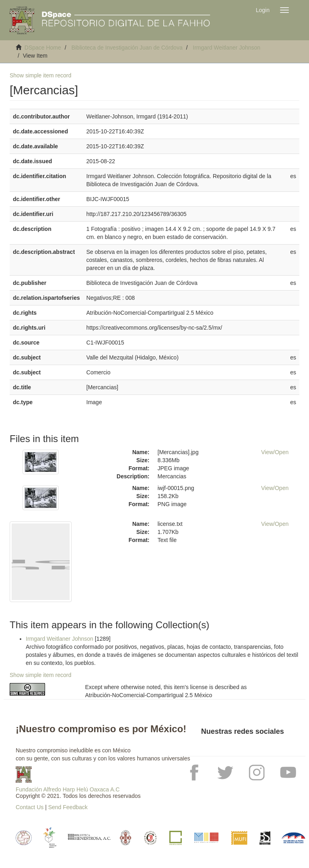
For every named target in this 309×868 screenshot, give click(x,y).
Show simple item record (40, 75)
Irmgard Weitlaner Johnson (227, 48)
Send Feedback (68, 807)
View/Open (275, 452)
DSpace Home (43, 48)
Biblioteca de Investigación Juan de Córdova (127, 48)
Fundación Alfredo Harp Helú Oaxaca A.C (68, 789)
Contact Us (30, 807)
